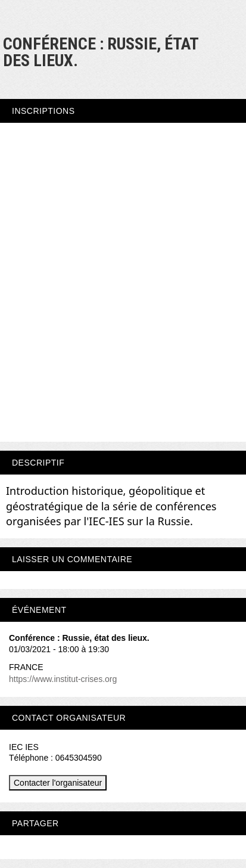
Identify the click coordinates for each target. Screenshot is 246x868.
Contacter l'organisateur (58, 783)
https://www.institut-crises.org (63, 679)
